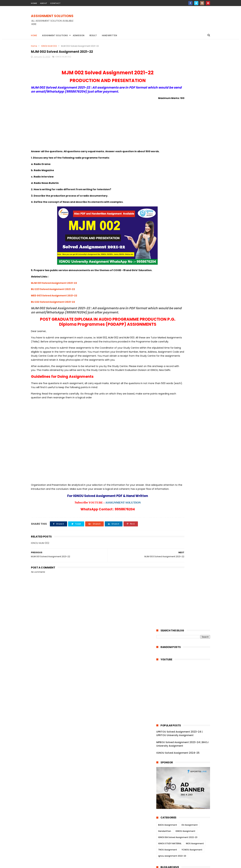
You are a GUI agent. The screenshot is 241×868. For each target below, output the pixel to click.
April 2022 (169, 331)
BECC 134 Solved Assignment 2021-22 (186, 509)
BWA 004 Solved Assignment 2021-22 (186, 614)
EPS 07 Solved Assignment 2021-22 (184, 381)
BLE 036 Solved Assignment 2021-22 (185, 678)
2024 (163, 290)
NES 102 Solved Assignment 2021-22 (185, 714)
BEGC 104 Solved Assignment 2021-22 (186, 472)
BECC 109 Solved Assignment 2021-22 (186, 499)
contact (55, 3)
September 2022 (174, 313)
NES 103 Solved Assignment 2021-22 (185, 710)
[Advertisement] (149, 22)
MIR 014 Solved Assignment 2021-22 (184, 582)
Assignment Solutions (55, 35)
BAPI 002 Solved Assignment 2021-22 (185, 728)
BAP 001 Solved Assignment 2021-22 (185, 737)
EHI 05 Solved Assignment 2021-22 (184, 404)
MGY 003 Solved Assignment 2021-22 (185, 600)
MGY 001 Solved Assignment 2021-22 (185, 609)
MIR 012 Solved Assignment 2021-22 (184, 591)
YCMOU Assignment (192, 266)
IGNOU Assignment (185, 248)
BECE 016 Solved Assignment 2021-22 (185, 349)
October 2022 (172, 308)
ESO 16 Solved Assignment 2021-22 (184, 426)
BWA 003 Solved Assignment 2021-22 (186, 618)
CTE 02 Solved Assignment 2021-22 (184, 755)
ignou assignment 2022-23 (172, 273)
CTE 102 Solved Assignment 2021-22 (185, 778)
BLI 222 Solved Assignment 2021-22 (53, 315)
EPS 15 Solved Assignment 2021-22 (184, 362)
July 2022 (169, 317)
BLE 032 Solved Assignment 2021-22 (185, 664)
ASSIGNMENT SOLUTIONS (52, 16)
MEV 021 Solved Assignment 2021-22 (185, 577)
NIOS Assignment (195, 260)
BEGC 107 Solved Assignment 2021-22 (186, 481)
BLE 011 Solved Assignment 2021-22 (184, 701)
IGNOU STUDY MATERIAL (170, 260)
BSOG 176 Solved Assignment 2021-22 (186, 522)
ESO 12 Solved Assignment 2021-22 (184, 445)
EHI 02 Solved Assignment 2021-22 (184, 417)
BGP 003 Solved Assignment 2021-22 (185, 637)
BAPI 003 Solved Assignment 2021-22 (185, 724)
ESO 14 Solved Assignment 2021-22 (184, 436)
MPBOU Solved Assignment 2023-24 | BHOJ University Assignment (182, 161)
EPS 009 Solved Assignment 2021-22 (185, 372)
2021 (163, 804)
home (34, 3)
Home (34, 35)
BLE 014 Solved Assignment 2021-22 (184, 687)
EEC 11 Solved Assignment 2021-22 (183, 358)
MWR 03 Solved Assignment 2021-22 (185, 527)
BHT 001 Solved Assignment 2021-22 (185, 632)
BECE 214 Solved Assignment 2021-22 (185, 344)
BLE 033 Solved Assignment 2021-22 (185, 659)
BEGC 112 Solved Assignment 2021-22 (185, 454)
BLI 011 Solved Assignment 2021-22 (184, 655)
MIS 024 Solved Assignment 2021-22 (185, 541)
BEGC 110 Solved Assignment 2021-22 (185, 458)
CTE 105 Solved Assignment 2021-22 (185, 765)
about (44, 3)
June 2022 (170, 322)
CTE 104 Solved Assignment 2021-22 (185, 769)
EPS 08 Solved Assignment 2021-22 (184, 376)
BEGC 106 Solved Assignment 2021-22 (186, 486)
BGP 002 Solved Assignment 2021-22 (185, 641)
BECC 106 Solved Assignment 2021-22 (186, 504)
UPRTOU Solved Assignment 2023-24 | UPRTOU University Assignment (179, 150)
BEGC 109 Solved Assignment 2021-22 (186, 463)
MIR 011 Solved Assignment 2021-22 (184, 595)
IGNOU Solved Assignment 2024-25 (178, 170)
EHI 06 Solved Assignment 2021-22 (184, 399)
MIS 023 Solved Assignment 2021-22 (185, 545)
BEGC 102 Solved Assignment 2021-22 (186, 490)
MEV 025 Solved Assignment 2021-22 (185, 559)
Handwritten (110, 35)
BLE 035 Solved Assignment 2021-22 (185, 682)
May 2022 (169, 326)
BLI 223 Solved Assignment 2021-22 (53, 303)
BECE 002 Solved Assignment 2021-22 (186, 353)
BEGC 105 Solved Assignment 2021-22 (186, 467)
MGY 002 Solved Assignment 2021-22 (185, 605)
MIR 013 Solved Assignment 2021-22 (184, 586)
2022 (163, 300)
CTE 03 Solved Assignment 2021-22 (184, 751)
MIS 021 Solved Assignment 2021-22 (184, 554)
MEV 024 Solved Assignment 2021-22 (185, 563)
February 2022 (172, 336)
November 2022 (173, 304)
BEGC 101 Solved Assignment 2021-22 (185, 495)
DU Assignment (190, 242)
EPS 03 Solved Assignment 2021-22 (184, 390)
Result (93, 35)
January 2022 (172, 340)
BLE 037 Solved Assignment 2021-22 (185, 673)
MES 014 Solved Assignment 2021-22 (185, 792)
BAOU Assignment (168, 242)
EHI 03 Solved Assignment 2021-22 (184, 413)
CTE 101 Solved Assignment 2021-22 (184, 783)
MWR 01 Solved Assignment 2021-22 (185, 536)
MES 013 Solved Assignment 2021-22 (185, 797)
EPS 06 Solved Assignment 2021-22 (184, 385)
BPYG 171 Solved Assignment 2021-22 (185, 518)
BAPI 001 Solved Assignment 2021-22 (185, 733)
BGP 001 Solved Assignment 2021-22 (185, 646)
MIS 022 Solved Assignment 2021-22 (185, 550)
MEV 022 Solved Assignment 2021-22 (185, 573)
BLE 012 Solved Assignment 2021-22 (184, 696)
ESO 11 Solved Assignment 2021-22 (183, 449)
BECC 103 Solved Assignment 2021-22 (186, 513)
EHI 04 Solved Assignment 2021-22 (184, 408)
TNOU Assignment (168, 266)
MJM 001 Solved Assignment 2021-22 (54, 296)
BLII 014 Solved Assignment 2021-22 (184, 650)
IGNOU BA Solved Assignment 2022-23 (178, 254)
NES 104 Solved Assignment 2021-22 (185, 705)
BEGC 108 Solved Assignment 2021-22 (186, 477)
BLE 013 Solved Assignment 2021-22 (184, 691)
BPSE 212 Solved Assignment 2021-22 (185, 394)
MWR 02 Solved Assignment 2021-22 (185, 531)
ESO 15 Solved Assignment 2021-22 (184, 431)
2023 (163, 295)
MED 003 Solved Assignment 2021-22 (54, 309)
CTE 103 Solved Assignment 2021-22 (185, 774)
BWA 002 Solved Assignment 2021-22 (186, 623)
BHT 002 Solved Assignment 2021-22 (185, 627)
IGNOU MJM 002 (49, 46)
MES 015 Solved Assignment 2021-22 (185, 787)
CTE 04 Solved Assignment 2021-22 (184, 746)
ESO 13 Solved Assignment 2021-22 (184, 440)
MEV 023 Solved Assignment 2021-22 (185, 568)
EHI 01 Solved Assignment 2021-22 (183, 422)
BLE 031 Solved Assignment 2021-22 (184, 669)
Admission (79, 35)
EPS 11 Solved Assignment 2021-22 (183, 367)
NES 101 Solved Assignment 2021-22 (184, 719)
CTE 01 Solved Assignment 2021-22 (184, 760)
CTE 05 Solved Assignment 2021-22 (184, 742)
